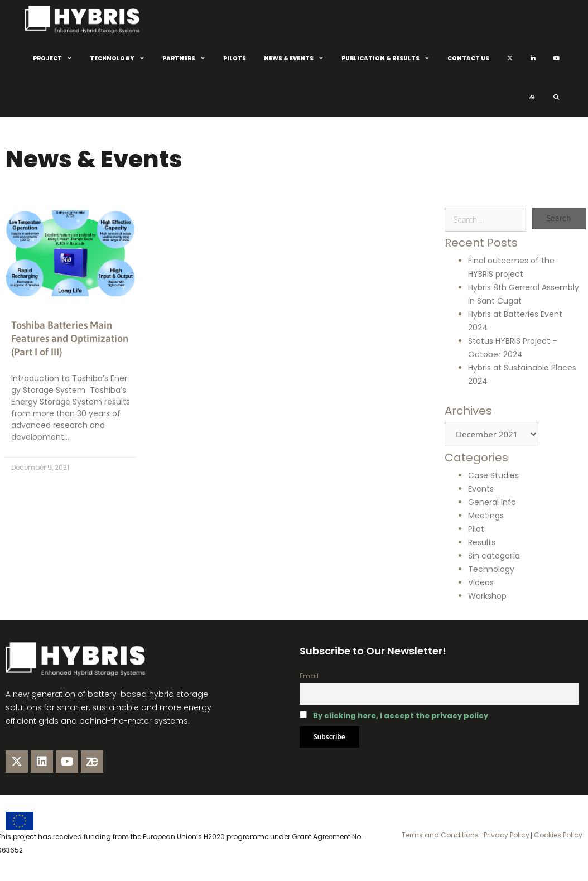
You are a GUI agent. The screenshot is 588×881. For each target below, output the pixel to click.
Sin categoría (494, 556)
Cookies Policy (557, 835)
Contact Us (468, 58)
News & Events (298, 59)
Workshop (487, 596)
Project (57, 59)
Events (481, 489)
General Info (492, 502)
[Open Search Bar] (556, 98)
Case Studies (493, 475)
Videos (481, 582)
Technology (122, 59)
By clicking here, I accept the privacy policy (401, 716)
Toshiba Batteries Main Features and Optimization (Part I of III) (70, 338)
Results (482, 542)
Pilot (476, 529)
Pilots (235, 58)
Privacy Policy (506, 835)
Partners (188, 59)
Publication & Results (390, 59)
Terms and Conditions (440, 835)
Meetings (486, 516)
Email (309, 676)
